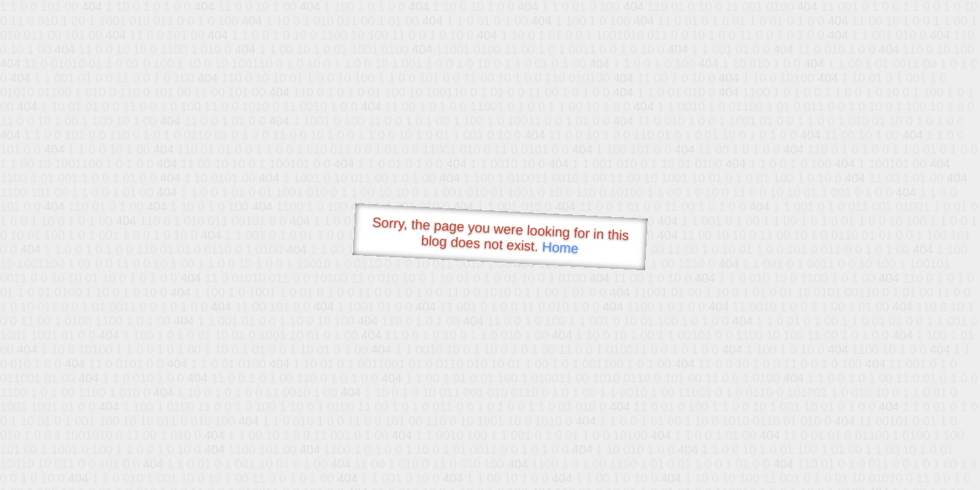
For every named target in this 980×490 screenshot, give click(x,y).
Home (560, 247)
